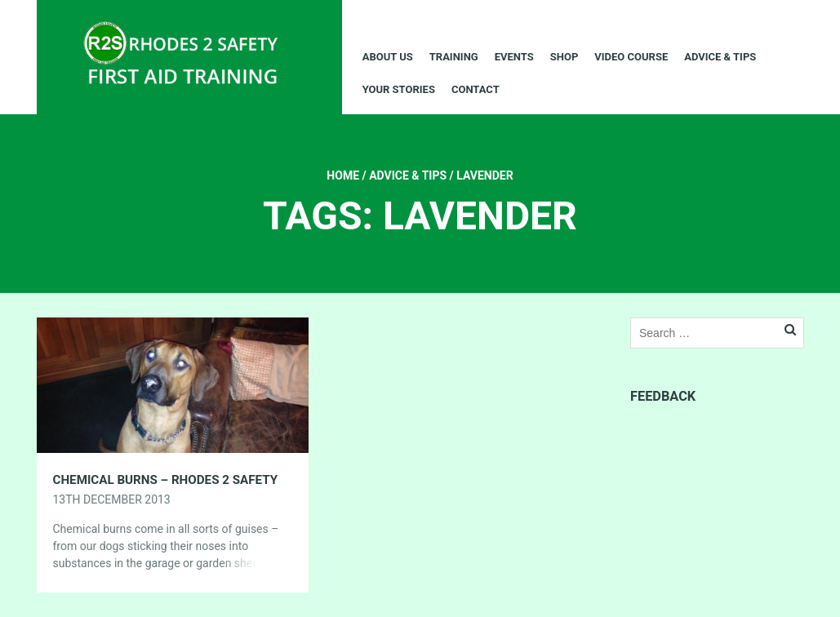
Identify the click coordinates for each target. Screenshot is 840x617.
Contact (476, 89)
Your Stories (399, 89)
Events (514, 57)
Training (454, 57)
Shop (564, 57)
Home (343, 175)
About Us (388, 57)
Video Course (631, 57)
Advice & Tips (720, 57)
